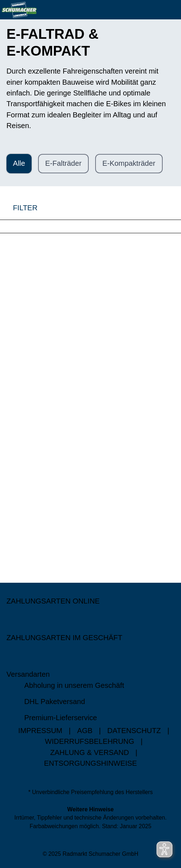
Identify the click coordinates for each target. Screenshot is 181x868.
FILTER (19, 208)
